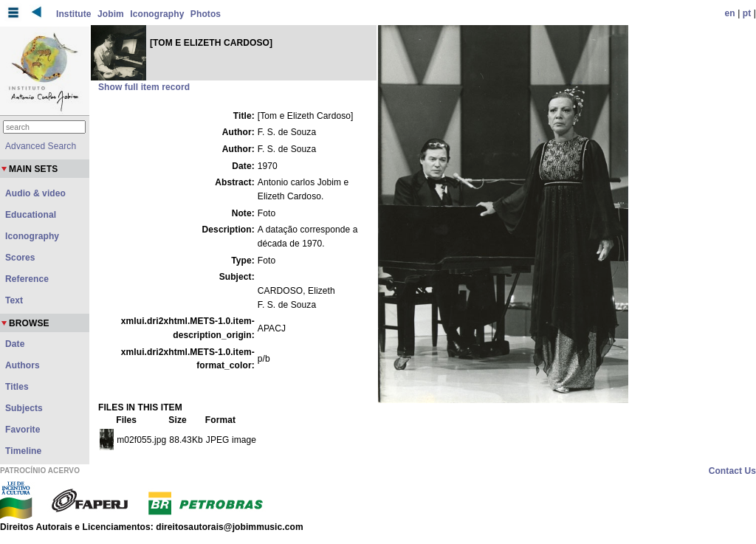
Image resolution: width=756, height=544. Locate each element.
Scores (20, 258)
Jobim (111, 14)
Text (14, 300)
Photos (206, 14)
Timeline (23, 451)
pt (747, 13)
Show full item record (144, 87)
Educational (31, 215)
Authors (23, 365)
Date (15, 344)
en (730, 13)
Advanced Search (41, 146)
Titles (17, 387)
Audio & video (35, 193)
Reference (27, 279)
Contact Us (732, 471)
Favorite (23, 430)
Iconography (157, 14)
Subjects (24, 408)
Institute (74, 14)
